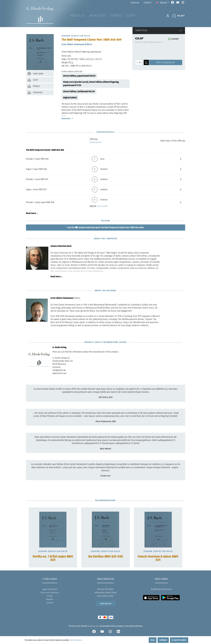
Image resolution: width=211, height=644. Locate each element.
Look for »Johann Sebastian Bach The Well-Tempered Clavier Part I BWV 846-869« (105, 227)
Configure (163, 640)
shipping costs (93, 626)
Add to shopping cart (166, 62)
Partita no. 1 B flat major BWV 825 (53, 558)
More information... (76, 640)
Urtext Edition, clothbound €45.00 (79, 91)
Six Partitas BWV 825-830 (105, 557)
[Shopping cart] (179, 16)
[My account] (168, 16)
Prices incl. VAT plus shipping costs (148, 42)
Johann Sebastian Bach (53, 551)
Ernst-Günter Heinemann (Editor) (77, 44)
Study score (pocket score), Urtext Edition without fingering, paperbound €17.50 (91, 84)
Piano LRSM (102, 206)
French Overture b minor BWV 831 (158, 558)
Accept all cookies (179, 640)
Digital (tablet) (70, 98)
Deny (153, 640)
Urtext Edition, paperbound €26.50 (79, 76)
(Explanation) (96, 142)
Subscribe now (106, 604)
